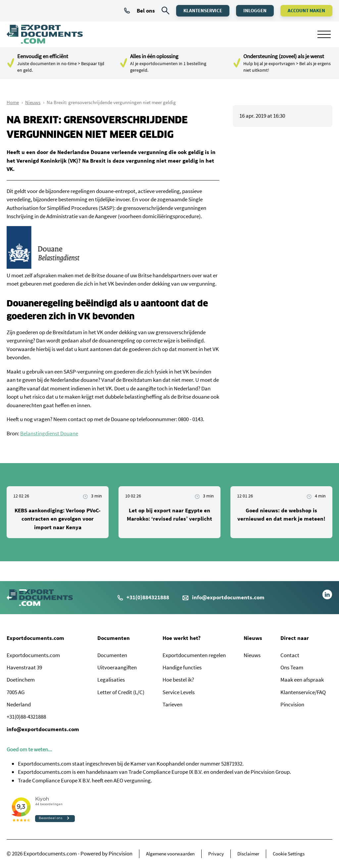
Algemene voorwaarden (170, 854)
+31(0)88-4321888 (26, 717)
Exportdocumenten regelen (194, 655)
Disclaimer (248, 854)
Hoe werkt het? (182, 638)
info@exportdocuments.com (228, 597)
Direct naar (295, 638)
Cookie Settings (289, 854)
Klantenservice (203, 10)
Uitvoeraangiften (117, 667)
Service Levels (179, 692)
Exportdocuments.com (35, 638)
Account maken (306, 10)
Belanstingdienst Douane (49, 433)
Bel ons (140, 11)
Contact (290, 655)
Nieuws (33, 102)
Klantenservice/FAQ (303, 692)
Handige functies (182, 667)
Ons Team (292, 667)
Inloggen (255, 10)
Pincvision (292, 704)
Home (13, 102)
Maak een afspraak (302, 680)
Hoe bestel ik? (178, 680)
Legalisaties (111, 680)
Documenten (114, 638)
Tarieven (172, 704)
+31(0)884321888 (143, 597)
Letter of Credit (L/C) (121, 692)
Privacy (216, 854)
